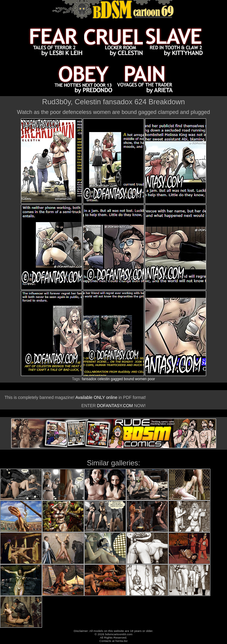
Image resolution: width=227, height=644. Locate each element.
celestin (104, 379)
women (141, 379)
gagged (117, 379)
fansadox (89, 379)
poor (151, 379)
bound (129, 379)
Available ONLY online (96, 397)
